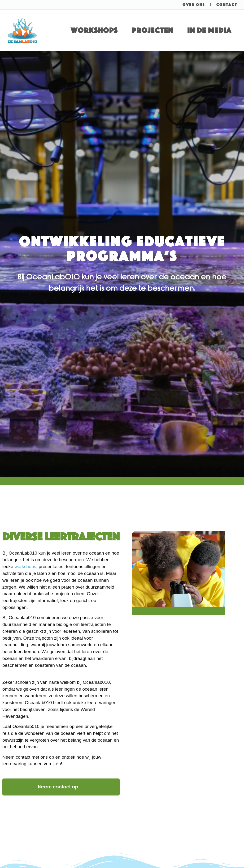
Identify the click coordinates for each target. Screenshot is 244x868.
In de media (209, 30)
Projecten (152, 30)
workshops (25, 567)
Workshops (94, 30)
